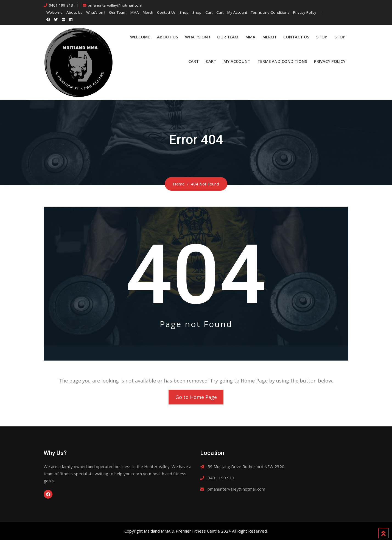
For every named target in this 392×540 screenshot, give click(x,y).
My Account (237, 12)
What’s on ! (96, 12)
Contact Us (166, 12)
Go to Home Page (196, 397)
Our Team (118, 12)
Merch (148, 12)
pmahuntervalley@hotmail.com (115, 5)
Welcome (54, 12)
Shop (184, 12)
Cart (209, 12)
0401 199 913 (61, 5)
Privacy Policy (305, 12)
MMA (135, 12)
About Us (74, 12)
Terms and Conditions (270, 12)
